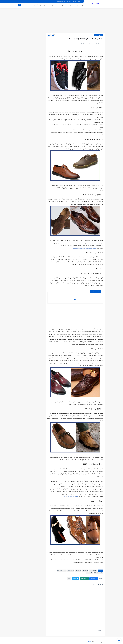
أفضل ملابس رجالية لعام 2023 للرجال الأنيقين (84, 248)
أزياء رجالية (60, 571)
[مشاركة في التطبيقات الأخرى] (69, 579)
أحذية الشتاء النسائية (49, 5)
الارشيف (80, 1)
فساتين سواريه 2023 (61, 5)
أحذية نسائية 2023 (72, 5)
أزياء (65, 571)
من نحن (74, 1)
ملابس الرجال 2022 (98, 573)
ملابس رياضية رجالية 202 (71, 497)
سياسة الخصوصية (61, 1)
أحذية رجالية (85, 571)
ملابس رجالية (89, 573)
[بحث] (20, 5)
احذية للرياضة (71, 571)
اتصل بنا (69, 1)
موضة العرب (95, 4)
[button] (94, 579)
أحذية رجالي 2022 (99, 35)
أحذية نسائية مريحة (38, 5)
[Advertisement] (61, 20)
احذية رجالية (78, 571)
